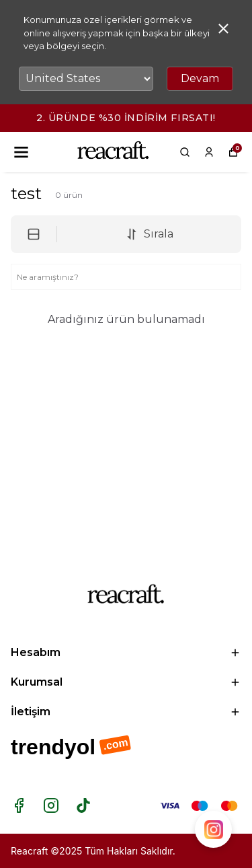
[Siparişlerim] (209, 152)
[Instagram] (51, 805)
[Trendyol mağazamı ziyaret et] (126, 748)
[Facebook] (19, 805)
